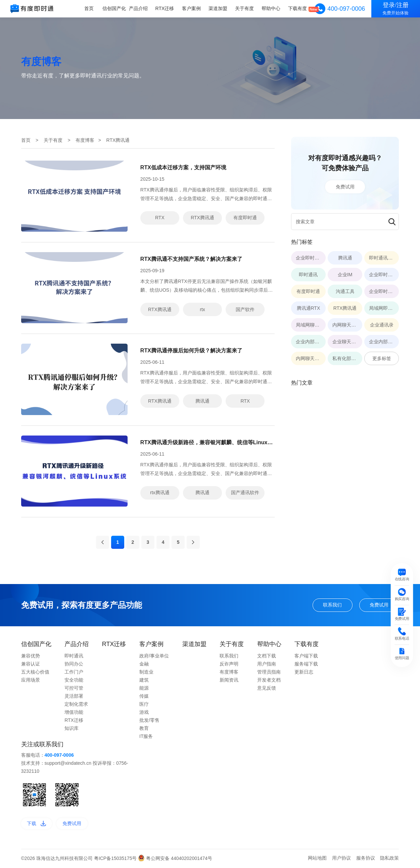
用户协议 (341, 859)
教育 (144, 729)
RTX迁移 (165, 8)
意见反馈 (267, 689)
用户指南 (267, 664)
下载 (36, 824)
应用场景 (31, 681)
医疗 (144, 705)
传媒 (144, 697)
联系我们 (332, 605)
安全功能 (74, 681)
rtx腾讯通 (160, 493)
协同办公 (74, 664)
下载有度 (297, 8)
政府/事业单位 (154, 656)
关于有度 (244, 8)
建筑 (144, 681)
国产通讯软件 (245, 493)
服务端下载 (306, 664)
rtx (202, 309)
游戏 (144, 713)
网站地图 (317, 859)
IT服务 (146, 737)
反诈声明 (229, 664)
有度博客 (85, 140)
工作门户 (74, 673)
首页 (89, 8)
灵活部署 (74, 697)
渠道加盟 (218, 8)
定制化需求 (76, 705)
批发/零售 (149, 721)
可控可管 (74, 689)
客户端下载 (306, 656)
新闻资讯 (229, 681)
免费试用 (345, 186)
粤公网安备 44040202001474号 (175, 859)
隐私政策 (389, 859)
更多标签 (382, 358)
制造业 (146, 673)
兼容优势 (31, 656)
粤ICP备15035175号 (116, 859)
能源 (144, 689)
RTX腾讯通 (202, 218)
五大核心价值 (35, 673)
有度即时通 (245, 218)
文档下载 (267, 656)
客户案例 (191, 8)
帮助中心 (271, 8)
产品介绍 (139, 8)
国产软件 (245, 309)
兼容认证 (31, 664)
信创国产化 (114, 8)
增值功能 (74, 713)
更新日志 (304, 673)
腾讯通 (202, 401)
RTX (160, 218)
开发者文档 (269, 681)
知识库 (72, 729)
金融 (144, 664)
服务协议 (366, 859)
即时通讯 (74, 656)
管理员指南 (269, 673)
